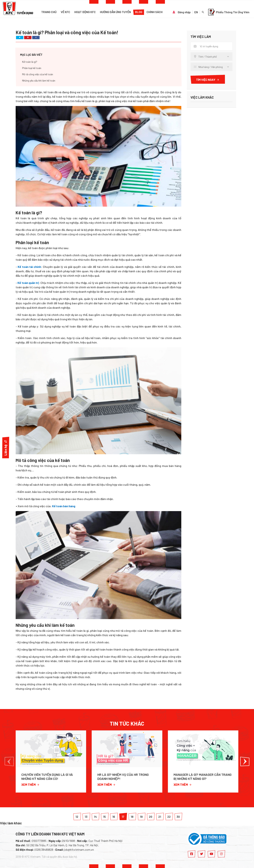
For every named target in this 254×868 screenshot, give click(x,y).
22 (169, 817)
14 (95, 817)
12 (77, 817)
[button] (9, 761)
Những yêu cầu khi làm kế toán (39, 80)
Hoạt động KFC (85, 12)
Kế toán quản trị (28, 283)
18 (132, 817)
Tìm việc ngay (208, 80)
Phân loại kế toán (32, 68)
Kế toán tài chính (29, 267)
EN (196, 12)
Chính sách (155, 12)
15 (104, 817)
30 (178, 817)
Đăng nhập (184, 12)
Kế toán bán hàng (64, 506)
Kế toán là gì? (30, 62)
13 (86, 817)
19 (141, 817)
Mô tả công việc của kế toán (38, 74)
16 (114, 817)
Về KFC (65, 12)
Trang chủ (49, 12)
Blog (139, 12)
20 (151, 817)
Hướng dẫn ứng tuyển (115, 12)
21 (160, 817)
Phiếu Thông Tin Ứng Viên (229, 12)
